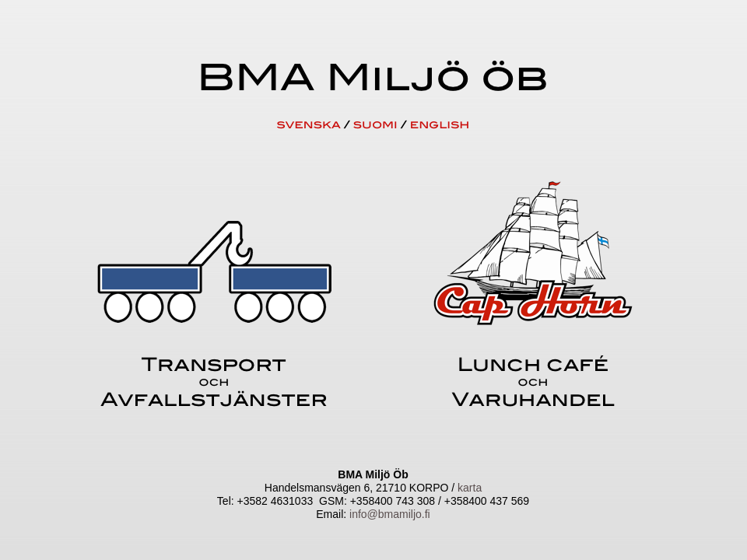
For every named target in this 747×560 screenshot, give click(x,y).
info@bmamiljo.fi (390, 514)
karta (470, 488)
